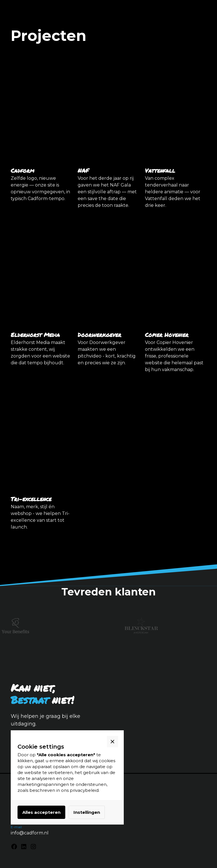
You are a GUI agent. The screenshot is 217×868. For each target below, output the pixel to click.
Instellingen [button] (87, 812)
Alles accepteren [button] (41, 812)
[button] (112, 742)
